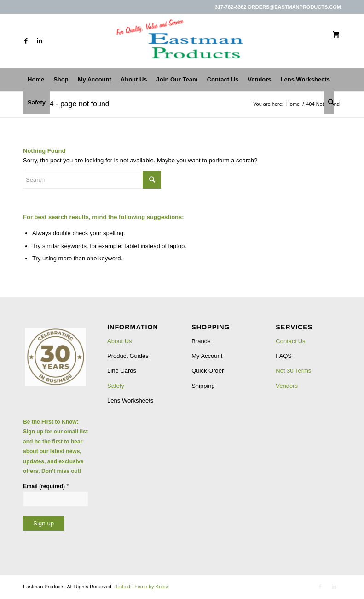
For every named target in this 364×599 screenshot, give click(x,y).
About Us (119, 341)
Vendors (287, 386)
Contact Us (290, 341)
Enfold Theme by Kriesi (142, 587)
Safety (116, 386)
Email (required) (46, 486)
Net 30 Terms (293, 371)
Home (293, 104)
